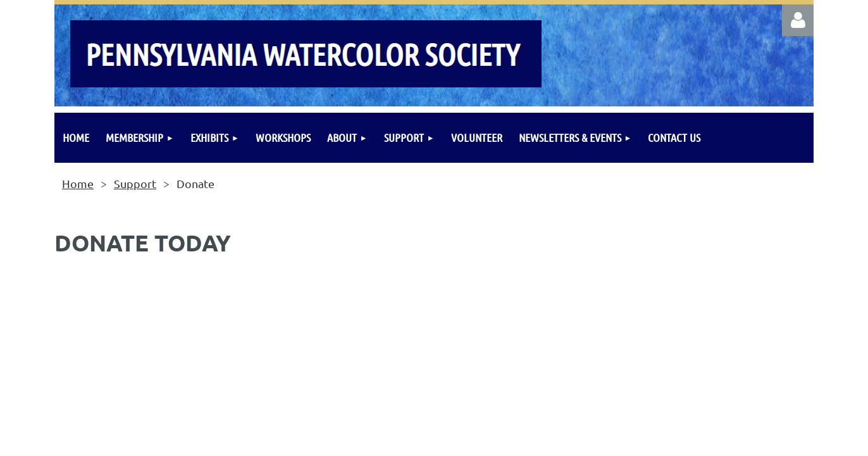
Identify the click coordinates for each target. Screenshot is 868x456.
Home (78, 183)
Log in (798, 20)
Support (135, 183)
